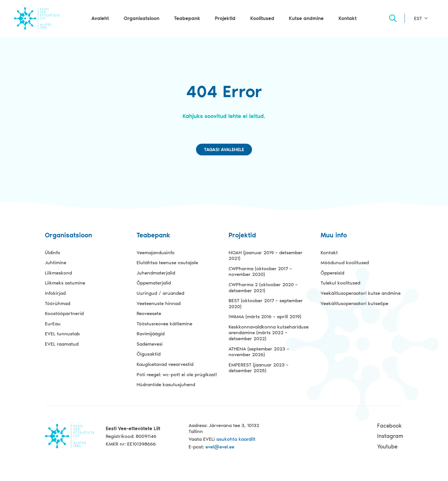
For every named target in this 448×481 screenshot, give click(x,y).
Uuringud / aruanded (160, 293)
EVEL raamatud (62, 344)
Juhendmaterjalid (156, 273)
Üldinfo (53, 252)
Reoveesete (149, 313)
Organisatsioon (142, 18)
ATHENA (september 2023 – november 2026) (259, 352)
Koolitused (262, 18)
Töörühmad (58, 303)
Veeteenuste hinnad (159, 303)
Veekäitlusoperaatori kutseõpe (354, 303)
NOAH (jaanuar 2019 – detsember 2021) (266, 255)
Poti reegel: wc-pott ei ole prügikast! (177, 374)
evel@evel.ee (220, 447)
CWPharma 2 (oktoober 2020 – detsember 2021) (263, 287)
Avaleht (100, 18)
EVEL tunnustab (62, 334)
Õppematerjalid (154, 283)
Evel (37, 18)
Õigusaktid (149, 354)
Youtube (387, 447)
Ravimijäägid (151, 334)
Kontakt (348, 18)
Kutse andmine (306, 18)
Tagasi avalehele (224, 150)
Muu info (334, 236)
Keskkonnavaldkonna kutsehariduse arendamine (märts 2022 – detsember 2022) (269, 333)
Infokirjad (55, 293)
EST (418, 18)
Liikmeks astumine (65, 283)
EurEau (53, 324)
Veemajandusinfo (156, 252)
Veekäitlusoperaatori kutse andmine (361, 293)
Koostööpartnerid (64, 313)
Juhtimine (56, 262)
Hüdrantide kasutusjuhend (166, 384)
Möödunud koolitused (345, 262)
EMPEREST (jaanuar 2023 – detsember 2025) (259, 368)
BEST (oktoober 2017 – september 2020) (266, 303)
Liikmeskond (58, 273)
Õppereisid (332, 273)
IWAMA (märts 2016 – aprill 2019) (265, 316)
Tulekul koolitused (340, 283)
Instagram (390, 436)
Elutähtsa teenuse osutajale (167, 262)
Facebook (389, 426)
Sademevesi (150, 344)
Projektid (225, 18)
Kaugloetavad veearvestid (165, 364)
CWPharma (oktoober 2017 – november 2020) (260, 271)
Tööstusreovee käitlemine (164, 324)
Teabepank (187, 18)
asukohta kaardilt (236, 439)
